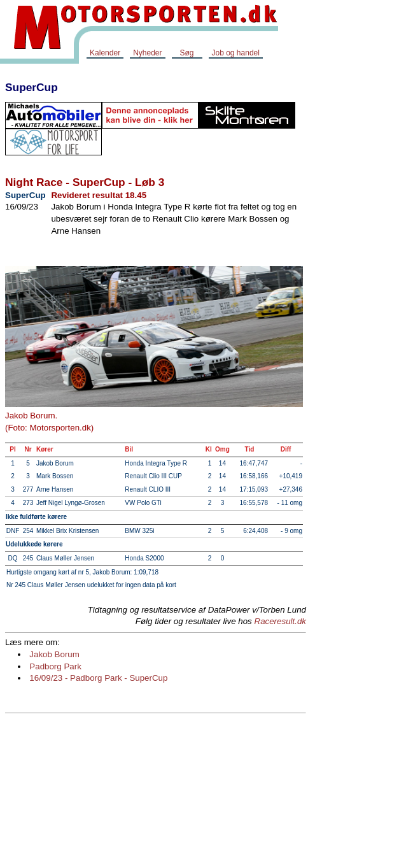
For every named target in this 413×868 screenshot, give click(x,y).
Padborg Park (55, 666)
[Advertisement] (362, 264)
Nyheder (147, 53)
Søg (186, 53)
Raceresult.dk (281, 621)
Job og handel (236, 53)
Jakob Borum (54, 654)
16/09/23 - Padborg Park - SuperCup (98, 678)
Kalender (105, 53)
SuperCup (31, 87)
